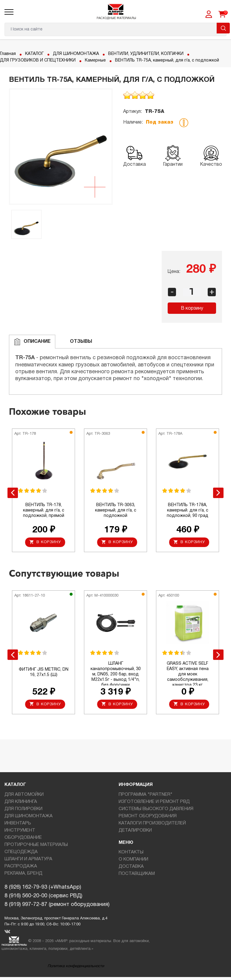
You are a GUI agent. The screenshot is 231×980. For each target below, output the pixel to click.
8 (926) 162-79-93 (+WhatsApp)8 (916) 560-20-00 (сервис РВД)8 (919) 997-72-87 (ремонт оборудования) (57, 896)
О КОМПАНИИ (133, 860)
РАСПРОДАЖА (21, 866)
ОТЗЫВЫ (76, 342)
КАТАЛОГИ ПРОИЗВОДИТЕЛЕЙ (152, 823)
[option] (61, 147)
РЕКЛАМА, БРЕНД (23, 873)
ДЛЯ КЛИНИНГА (21, 802)
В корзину (192, 308)
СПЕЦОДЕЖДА (21, 852)
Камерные (95, 60)
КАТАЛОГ (34, 54)
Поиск (223, 28)
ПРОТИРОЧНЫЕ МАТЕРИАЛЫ (36, 845)
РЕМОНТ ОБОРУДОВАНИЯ (148, 816)
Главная (8, 54)
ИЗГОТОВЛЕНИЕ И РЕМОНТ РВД (154, 802)
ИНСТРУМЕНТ (20, 830)
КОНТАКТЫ (131, 852)
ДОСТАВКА (131, 867)
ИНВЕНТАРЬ (18, 823)
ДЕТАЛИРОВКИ (135, 830)
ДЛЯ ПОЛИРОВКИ (23, 809)
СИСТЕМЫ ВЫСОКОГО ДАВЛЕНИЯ (156, 809)
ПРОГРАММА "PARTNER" (146, 795)
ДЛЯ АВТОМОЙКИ (24, 795)
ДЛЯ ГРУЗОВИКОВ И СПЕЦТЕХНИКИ (38, 60)
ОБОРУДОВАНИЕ (23, 838)
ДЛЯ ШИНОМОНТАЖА (76, 54)
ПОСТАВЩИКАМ (137, 874)
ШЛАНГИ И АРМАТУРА (28, 859)
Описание (32, 342)
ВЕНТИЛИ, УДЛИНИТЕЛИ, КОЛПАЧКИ (146, 54)
